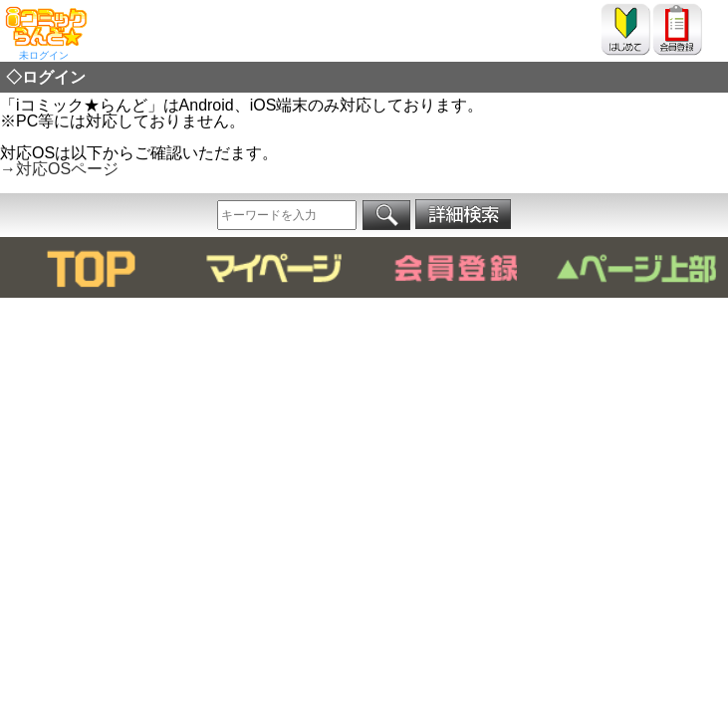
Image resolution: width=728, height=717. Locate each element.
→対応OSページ (59, 169)
